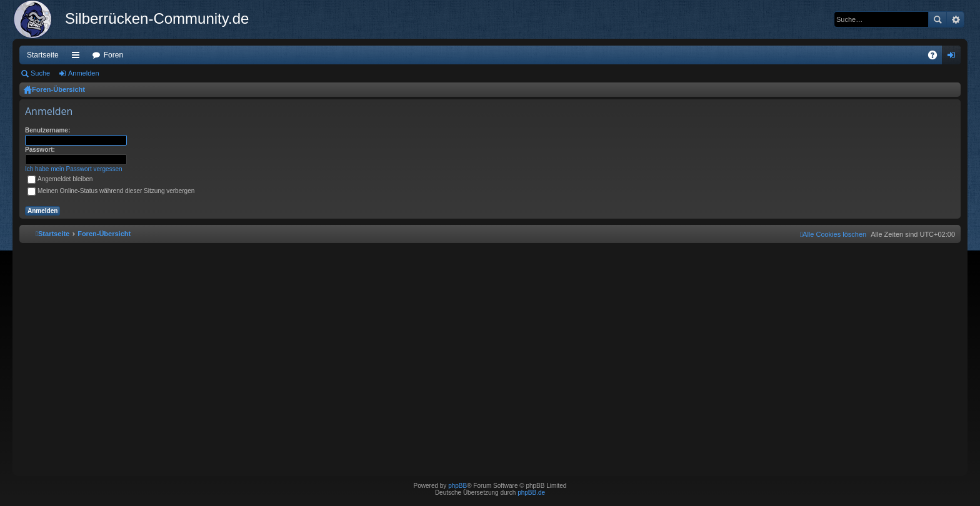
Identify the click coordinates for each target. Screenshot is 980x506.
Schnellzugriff (78, 57)
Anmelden (84, 73)
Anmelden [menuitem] (954, 57)
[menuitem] (833, 234)
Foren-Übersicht (58, 89)
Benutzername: (47, 130)
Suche (937, 19)
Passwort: (40, 150)
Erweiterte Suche (955, 19)
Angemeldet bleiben (60, 179)
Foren (113, 55)
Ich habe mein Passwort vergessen (74, 169)
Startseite (43, 55)
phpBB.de (531, 493)
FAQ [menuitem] (937, 57)
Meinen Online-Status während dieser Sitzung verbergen (111, 191)
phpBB (457, 486)
